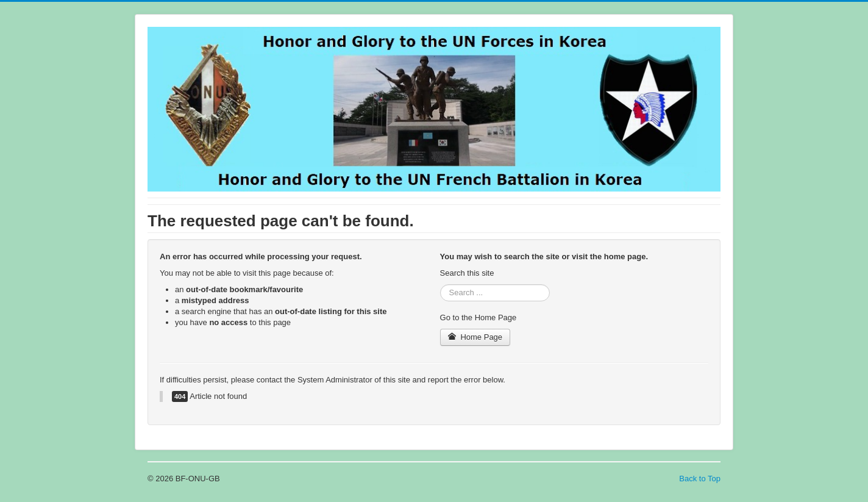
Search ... (440, 285)
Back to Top (700, 479)
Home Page (475, 337)
